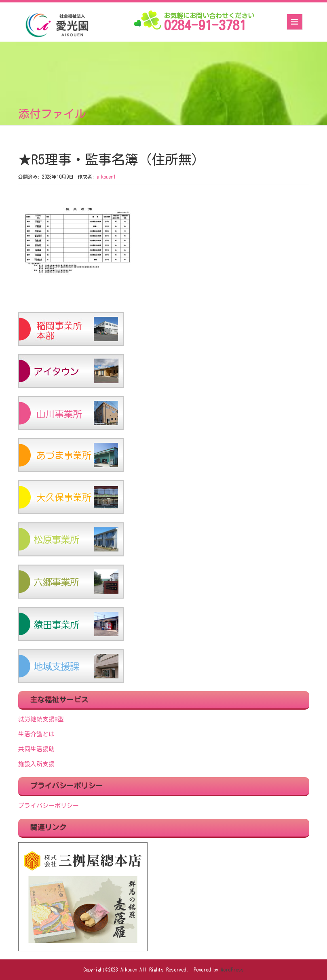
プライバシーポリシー (49, 806)
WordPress (232, 969)
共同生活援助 (36, 749)
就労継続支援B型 (41, 719)
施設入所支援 (36, 764)
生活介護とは (36, 734)
